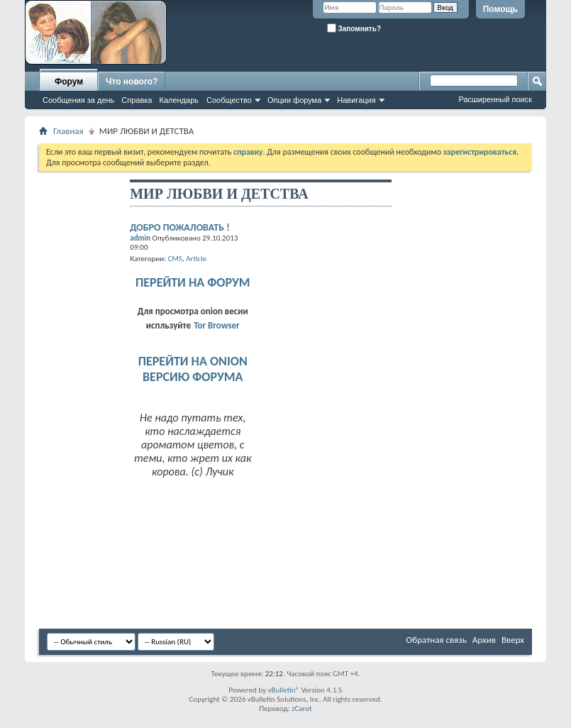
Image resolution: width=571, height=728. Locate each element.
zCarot (302, 708)
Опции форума (294, 100)
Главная (68, 131)
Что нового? (132, 82)
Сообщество (229, 100)
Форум (69, 82)
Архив (484, 640)
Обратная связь (437, 640)
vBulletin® (283, 690)
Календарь (179, 100)
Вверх (513, 640)
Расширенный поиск (495, 99)
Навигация (356, 100)
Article (196, 259)
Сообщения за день (78, 100)
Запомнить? (354, 28)
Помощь (500, 9)
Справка (137, 100)
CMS (175, 259)
